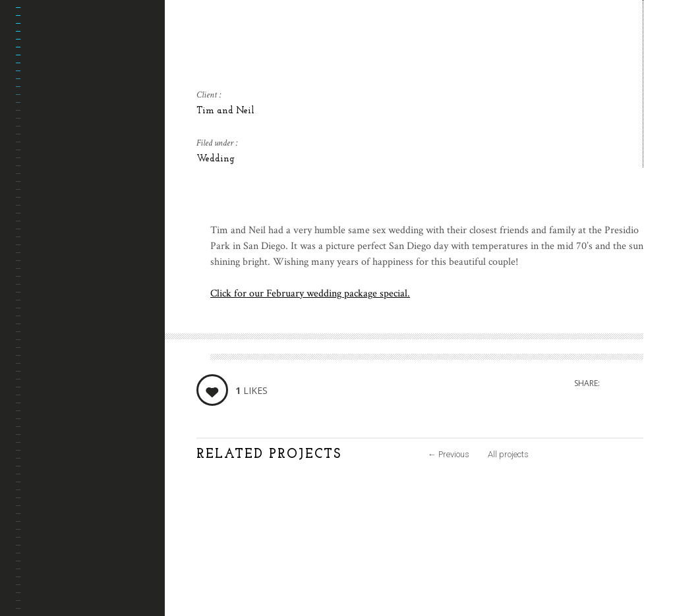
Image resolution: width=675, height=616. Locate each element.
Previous (449, 454)
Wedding (216, 159)
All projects (508, 454)
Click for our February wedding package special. (310, 294)
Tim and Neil (225, 111)
